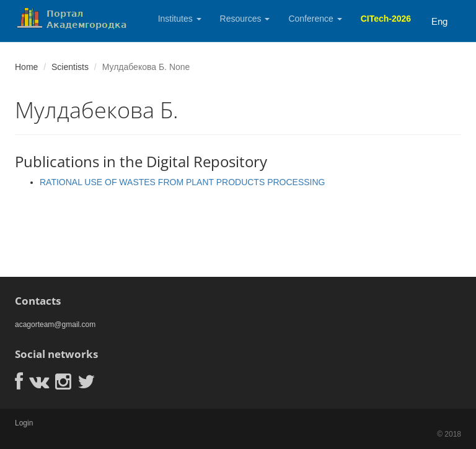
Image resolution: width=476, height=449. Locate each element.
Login (24, 423)
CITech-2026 (386, 19)
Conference (315, 19)
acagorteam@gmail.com (55, 325)
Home (26, 67)
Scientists (70, 67)
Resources (245, 19)
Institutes (180, 19)
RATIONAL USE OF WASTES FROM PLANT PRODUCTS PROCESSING (183, 182)
